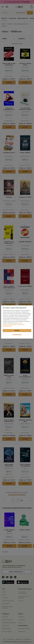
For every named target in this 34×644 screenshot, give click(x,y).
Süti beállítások (17, 335)
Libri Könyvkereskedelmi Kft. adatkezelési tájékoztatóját (14, 325)
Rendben (17, 331)
